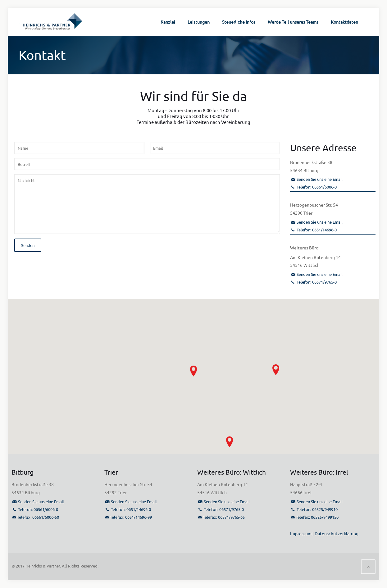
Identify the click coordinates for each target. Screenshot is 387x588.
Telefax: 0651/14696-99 (131, 517)
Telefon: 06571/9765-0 (317, 282)
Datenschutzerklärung (337, 533)
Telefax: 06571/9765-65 (224, 517)
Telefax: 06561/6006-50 (38, 517)
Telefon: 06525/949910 (317, 509)
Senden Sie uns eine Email (320, 179)
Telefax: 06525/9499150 (317, 517)
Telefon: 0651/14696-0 (317, 230)
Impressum (301, 533)
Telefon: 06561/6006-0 (317, 187)
